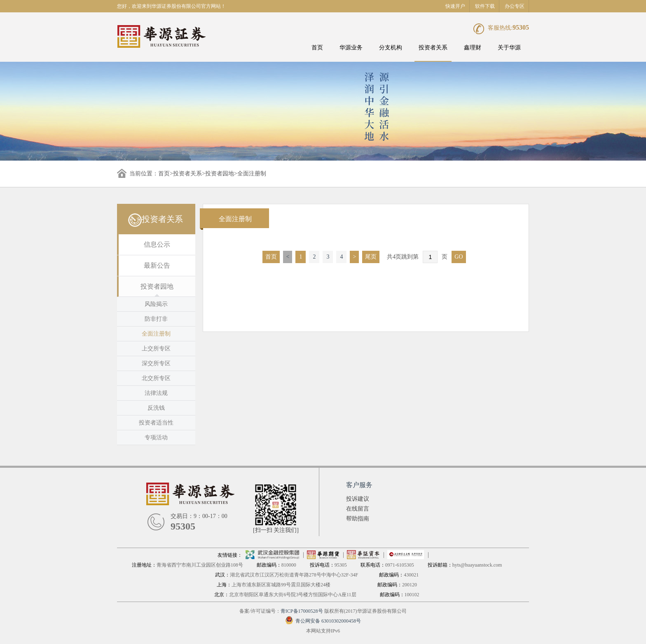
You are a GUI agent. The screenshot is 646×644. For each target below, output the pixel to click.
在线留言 (358, 509)
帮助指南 (358, 519)
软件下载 (485, 6)
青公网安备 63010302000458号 (323, 621)
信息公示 (157, 244)
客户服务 (359, 485)
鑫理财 (473, 48)
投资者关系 (433, 48)
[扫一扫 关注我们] (276, 530)
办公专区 (515, 6)
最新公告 (157, 265)
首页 (317, 48)
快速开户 (455, 6)
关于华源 (509, 48)
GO (459, 257)
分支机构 (391, 48)
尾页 (371, 257)
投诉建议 (358, 499)
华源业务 (351, 48)
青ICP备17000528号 (302, 611)
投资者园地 (220, 174)
